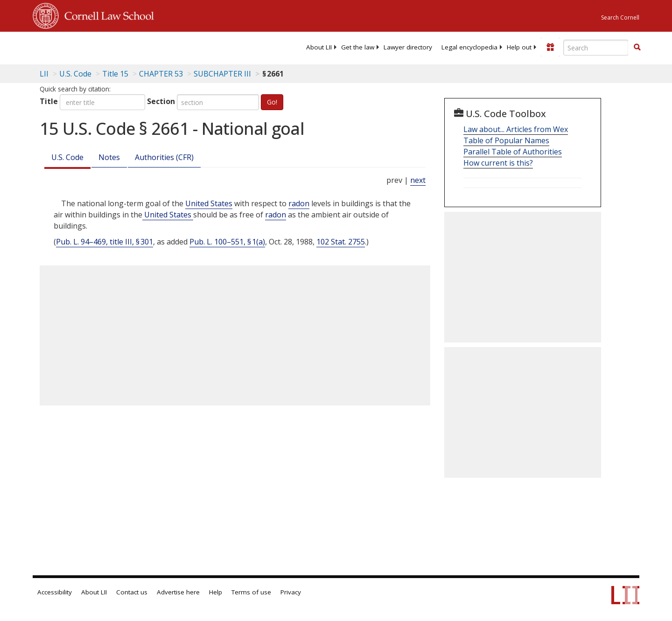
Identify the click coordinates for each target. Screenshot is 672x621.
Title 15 (115, 74)
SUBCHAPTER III (222, 74)
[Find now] (637, 48)
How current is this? (498, 163)
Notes (109, 157)
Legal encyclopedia (469, 47)
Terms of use (251, 592)
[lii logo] (138, 47)
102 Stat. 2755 (341, 242)
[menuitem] (319, 47)
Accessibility (55, 592)
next (418, 180)
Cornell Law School (106, 14)
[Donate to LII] (550, 47)
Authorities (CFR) (164, 157)
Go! (272, 102)
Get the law (358, 47)
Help (216, 592)
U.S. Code (67, 157)
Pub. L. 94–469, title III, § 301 (105, 242)
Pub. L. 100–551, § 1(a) (227, 242)
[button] (637, 47)
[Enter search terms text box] (596, 48)
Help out (519, 47)
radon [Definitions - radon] (299, 203)
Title (49, 101)
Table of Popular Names (506, 140)
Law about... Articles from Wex (516, 129)
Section (161, 101)
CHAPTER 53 (161, 74)
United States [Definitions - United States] (209, 203)
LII (44, 74)
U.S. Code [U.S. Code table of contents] (75, 74)
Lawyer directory (408, 47)
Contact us (132, 592)
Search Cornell (620, 17)
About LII (319, 47)
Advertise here (178, 592)
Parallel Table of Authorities (513, 152)
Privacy (291, 592)
